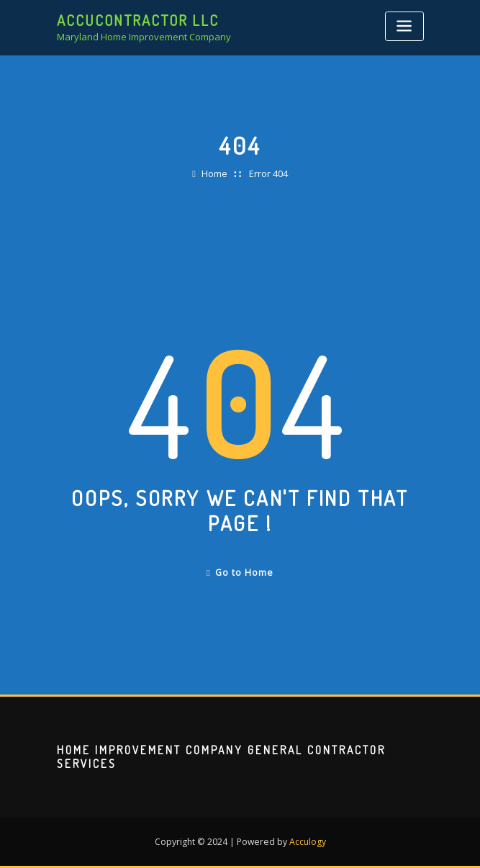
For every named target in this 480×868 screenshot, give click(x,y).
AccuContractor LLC (138, 20)
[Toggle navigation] (404, 26)
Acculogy (308, 842)
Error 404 (268, 173)
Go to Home (240, 573)
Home (214, 173)
